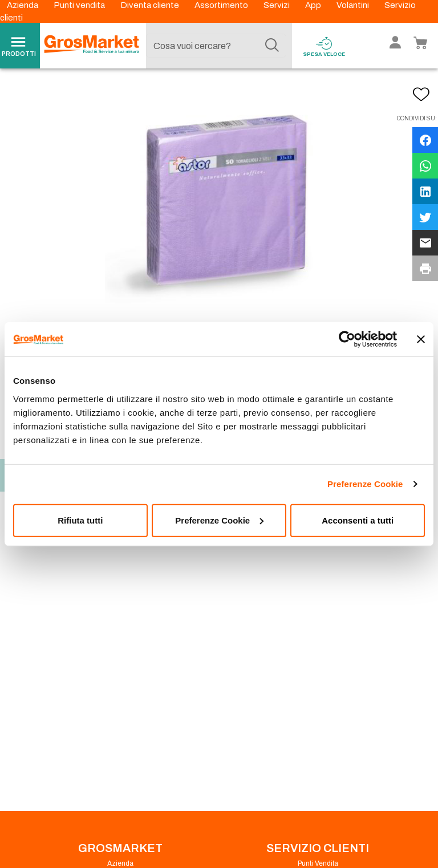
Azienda (23, 5)
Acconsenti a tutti (358, 520)
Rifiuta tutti (80, 520)
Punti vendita (80, 5)
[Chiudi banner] (421, 339)
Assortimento (222, 5)
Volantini (354, 5)
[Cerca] (272, 46)
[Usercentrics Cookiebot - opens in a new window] (347, 339)
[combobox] (216, 46)
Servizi (277, 5)
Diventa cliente (151, 5)
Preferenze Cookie (365, 484)
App (314, 5)
